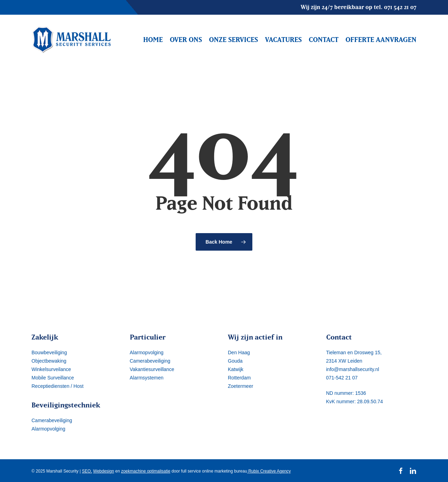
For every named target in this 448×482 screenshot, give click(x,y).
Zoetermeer (240, 386)
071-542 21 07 (342, 378)
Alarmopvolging (48, 429)
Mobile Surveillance (53, 378)
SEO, (87, 471)
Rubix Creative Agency (269, 471)
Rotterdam (239, 378)
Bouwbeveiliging (49, 352)
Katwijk (236, 369)
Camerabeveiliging (52, 420)
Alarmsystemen (147, 378)
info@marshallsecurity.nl (353, 369)
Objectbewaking (49, 361)
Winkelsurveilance (51, 369)
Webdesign (104, 471)
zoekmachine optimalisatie (146, 471)
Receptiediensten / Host (58, 386)
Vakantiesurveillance (152, 369)
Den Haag (239, 352)
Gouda (235, 361)
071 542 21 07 (400, 7)
